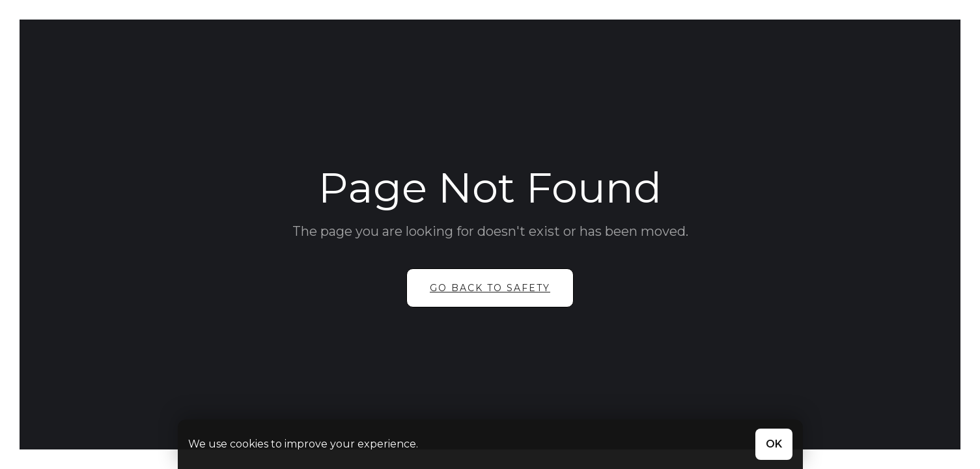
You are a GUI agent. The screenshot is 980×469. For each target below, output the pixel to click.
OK (774, 444)
